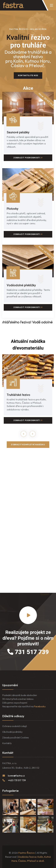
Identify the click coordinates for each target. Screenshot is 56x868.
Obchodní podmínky (12, 732)
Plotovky (13, 209)
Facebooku (40, 706)
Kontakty (7, 743)
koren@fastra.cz (16, 776)
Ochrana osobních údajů (15, 726)
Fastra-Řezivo (27, 853)
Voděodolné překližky (21, 285)
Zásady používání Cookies (16, 737)
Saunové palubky (18, 132)
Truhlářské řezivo (18, 395)
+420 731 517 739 (17, 780)
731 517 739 (28, 652)
